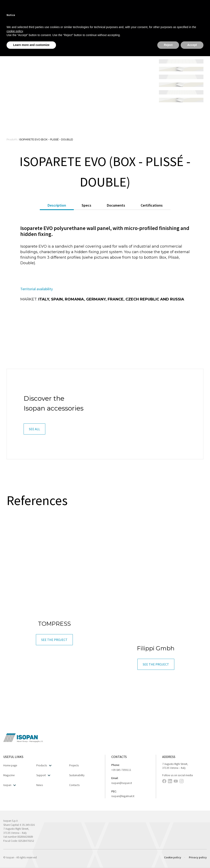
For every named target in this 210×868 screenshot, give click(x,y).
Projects (74, 765)
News (40, 785)
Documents (116, 205)
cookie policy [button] (15, 31)
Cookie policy (173, 857)
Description (57, 205)
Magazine (9, 775)
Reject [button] (168, 45)
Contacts (74, 785)
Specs (86, 205)
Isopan (10, 785)
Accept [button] (192, 45)
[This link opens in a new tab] (164, 782)
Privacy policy (198, 857)
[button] (34, 429)
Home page (10, 765)
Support (43, 775)
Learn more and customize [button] (31, 45)
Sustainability (77, 775)
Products (44, 765)
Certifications (152, 205)
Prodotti (12, 140)
